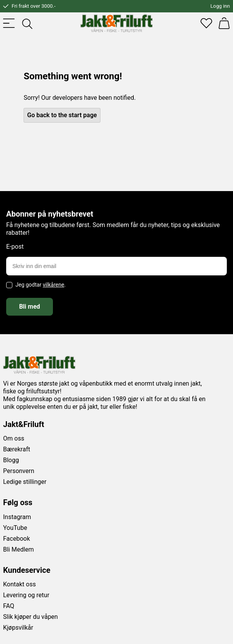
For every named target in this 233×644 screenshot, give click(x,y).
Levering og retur (26, 595)
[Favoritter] (206, 23)
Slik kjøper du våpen (31, 617)
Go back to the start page (62, 115)
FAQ (9, 606)
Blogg (11, 460)
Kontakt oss (20, 584)
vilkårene (54, 285)
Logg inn (220, 6)
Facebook (16, 539)
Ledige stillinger (25, 482)
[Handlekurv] (224, 23)
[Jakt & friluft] (116, 23)
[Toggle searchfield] (27, 23)
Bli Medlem (19, 549)
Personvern (19, 471)
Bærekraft (17, 449)
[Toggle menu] (9, 23)
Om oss (14, 438)
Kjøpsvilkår (18, 628)
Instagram (17, 517)
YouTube (15, 528)
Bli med (29, 307)
